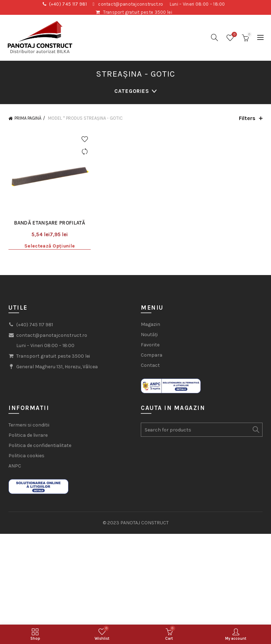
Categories (132, 91)
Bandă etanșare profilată (50, 223)
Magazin (150, 324)
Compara (152, 355)
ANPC (15, 466)
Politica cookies (26, 456)
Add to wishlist (85, 139)
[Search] (215, 37)
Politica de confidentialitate (40, 445)
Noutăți (149, 335)
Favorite (150, 345)
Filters (247, 118)
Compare (85, 152)
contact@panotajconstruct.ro (131, 4)
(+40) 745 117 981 (68, 4)
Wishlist (234, 35)
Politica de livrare (28, 435)
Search (255, 430)
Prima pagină (28, 118)
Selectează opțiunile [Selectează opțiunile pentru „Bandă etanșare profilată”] (50, 246)
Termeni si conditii (29, 425)
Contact (150, 365)
